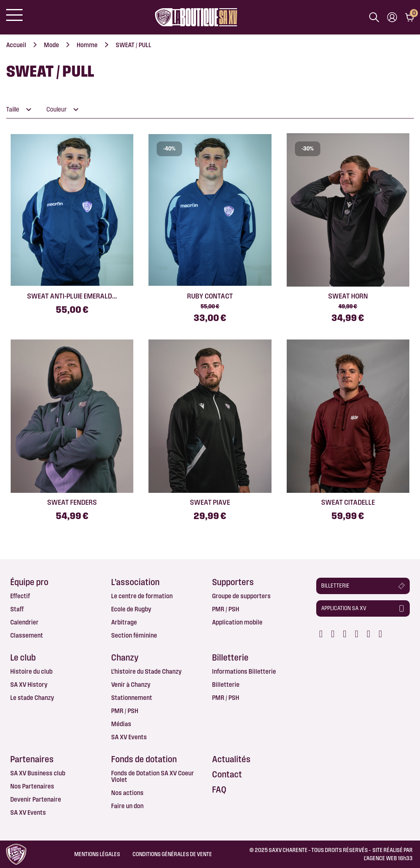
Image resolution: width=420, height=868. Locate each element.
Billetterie (226, 685)
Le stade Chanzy (32, 698)
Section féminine (134, 635)
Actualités (231, 759)
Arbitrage (124, 622)
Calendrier (24, 622)
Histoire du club (31, 671)
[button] (363, 586)
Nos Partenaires (32, 786)
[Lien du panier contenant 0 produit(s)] (410, 17)
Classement (27, 635)
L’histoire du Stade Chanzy (146, 671)
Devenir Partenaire (36, 799)
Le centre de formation (142, 596)
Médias (121, 724)
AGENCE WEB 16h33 (389, 858)
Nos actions (127, 793)
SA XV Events (129, 737)
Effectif (20, 596)
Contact (227, 774)
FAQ (219, 789)
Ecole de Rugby (131, 609)
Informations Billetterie (244, 671)
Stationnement (132, 698)
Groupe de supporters (241, 596)
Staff (17, 609)
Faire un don (127, 806)
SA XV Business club (38, 773)
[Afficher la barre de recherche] (374, 17)
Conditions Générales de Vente (172, 854)
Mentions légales (97, 854)
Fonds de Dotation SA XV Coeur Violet (153, 776)
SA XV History (29, 685)
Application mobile (237, 622)
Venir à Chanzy (131, 685)
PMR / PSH (226, 609)
